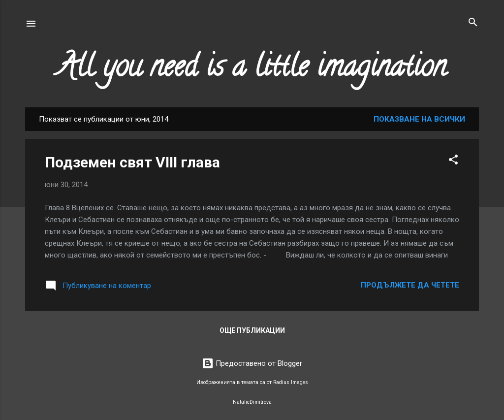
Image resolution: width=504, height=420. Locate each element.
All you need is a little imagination (252, 69)
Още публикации (252, 330)
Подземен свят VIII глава (132, 162)
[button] (453, 160)
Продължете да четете (410, 285)
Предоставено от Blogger (252, 363)
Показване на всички (419, 119)
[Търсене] (473, 23)
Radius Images (291, 382)
